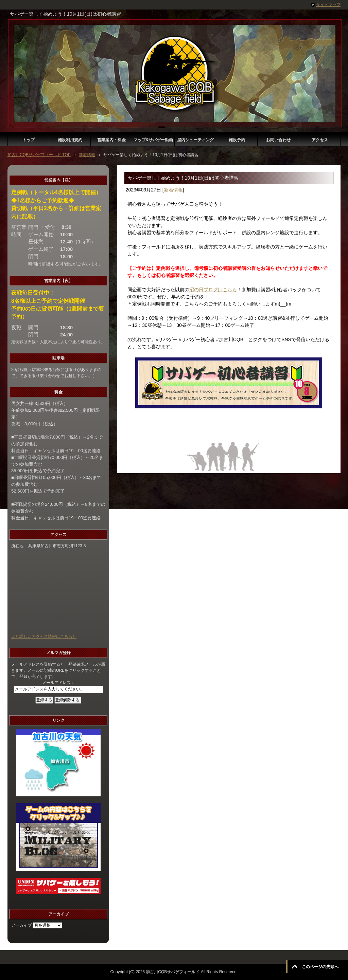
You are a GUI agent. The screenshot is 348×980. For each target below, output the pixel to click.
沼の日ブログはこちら (213, 290)
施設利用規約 (70, 140)
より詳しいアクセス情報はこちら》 (44, 636)
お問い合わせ (278, 140)
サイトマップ (328, 5)
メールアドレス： (58, 683)
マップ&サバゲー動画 (153, 140)
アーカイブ (21, 925)
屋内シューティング (195, 140)
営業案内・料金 (111, 140)
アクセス (320, 140)
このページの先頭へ (320, 967)
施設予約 (237, 140)
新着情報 (173, 190)
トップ (29, 140)
